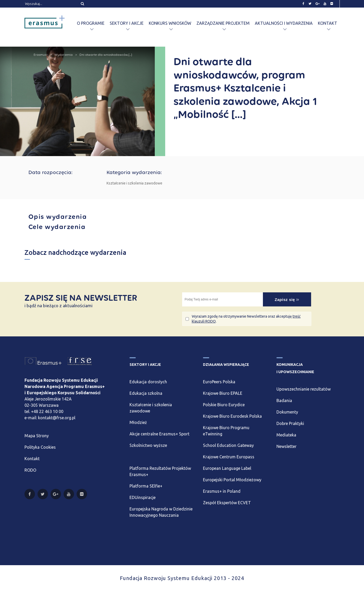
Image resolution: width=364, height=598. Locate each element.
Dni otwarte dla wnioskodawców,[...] (106, 55)
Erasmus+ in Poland (222, 491)
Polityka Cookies (40, 447)
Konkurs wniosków (170, 23)
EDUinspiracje (143, 497)
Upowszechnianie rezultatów (304, 389)
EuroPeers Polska (219, 382)
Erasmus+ (41, 55)
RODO (30, 470)
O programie (91, 23)
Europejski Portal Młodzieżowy (232, 480)
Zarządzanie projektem (223, 23)
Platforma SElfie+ (146, 486)
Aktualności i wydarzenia (284, 23)
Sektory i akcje (127, 23)
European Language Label (227, 468)
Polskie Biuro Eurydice (224, 405)
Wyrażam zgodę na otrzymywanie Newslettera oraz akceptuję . (246, 319)
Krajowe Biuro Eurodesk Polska (232, 416)
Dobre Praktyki (290, 423)
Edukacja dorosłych (148, 382)
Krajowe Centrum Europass (229, 457)
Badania (284, 400)
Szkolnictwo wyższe (148, 445)
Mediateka (286, 435)
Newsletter (286, 446)
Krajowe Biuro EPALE (223, 393)
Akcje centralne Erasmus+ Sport (159, 434)
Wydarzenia (64, 55)
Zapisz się (287, 300)
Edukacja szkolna (146, 393)
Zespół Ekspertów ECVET (227, 503)
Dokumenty (287, 412)
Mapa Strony (37, 436)
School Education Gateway (228, 445)
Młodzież (138, 422)
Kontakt (328, 23)
